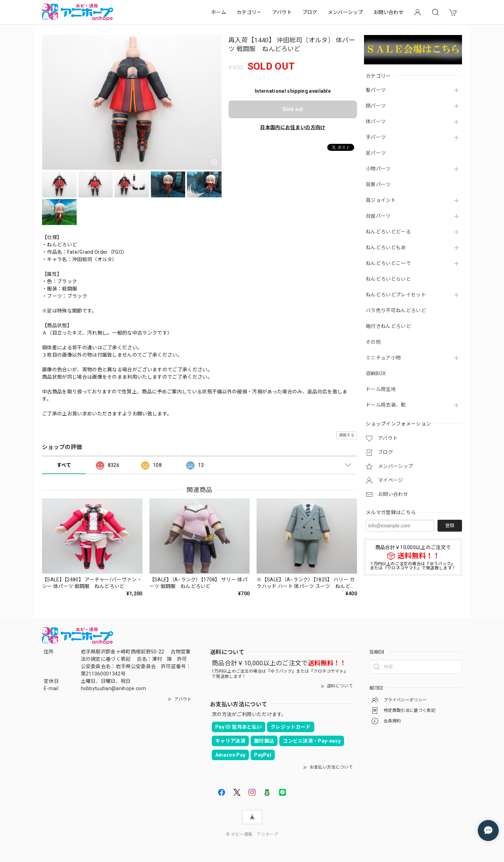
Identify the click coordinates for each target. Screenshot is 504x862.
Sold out (293, 109)
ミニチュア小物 (383, 358)
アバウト (282, 12)
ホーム (219, 12)
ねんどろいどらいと (388, 279)
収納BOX (376, 373)
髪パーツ (376, 90)
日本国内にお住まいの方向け (293, 127)
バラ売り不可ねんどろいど (396, 310)
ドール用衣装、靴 (386, 405)
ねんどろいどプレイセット (396, 295)
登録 (450, 525)
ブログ (310, 12)
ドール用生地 (381, 389)
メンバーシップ (345, 12)
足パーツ (376, 153)
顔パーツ (376, 106)
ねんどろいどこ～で (388, 263)
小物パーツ (378, 169)
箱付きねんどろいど (388, 326)
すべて (64, 465)
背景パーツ (378, 184)
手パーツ (376, 137)
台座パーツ (378, 216)
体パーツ (376, 121)
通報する (347, 435)
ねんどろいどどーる (388, 232)
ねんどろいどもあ (386, 247)
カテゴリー (249, 12)
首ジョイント (381, 200)
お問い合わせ (388, 12)
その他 (373, 342)
